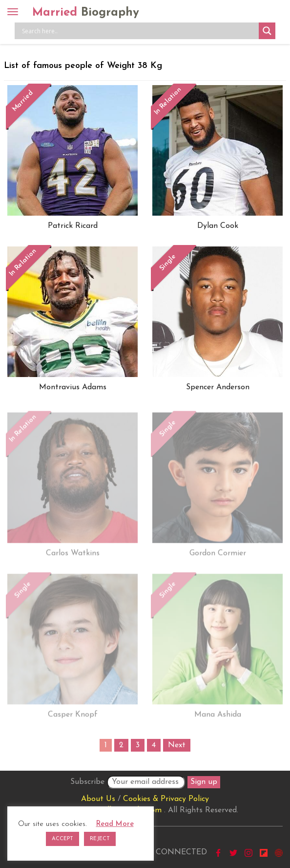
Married (86, 13)
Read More (115, 824)
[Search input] (139, 31)
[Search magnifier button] (267, 31)
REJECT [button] (100, 839)
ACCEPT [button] (62, 839)
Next (177, 745)
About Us (98, 799)
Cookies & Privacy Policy (166, 799)
